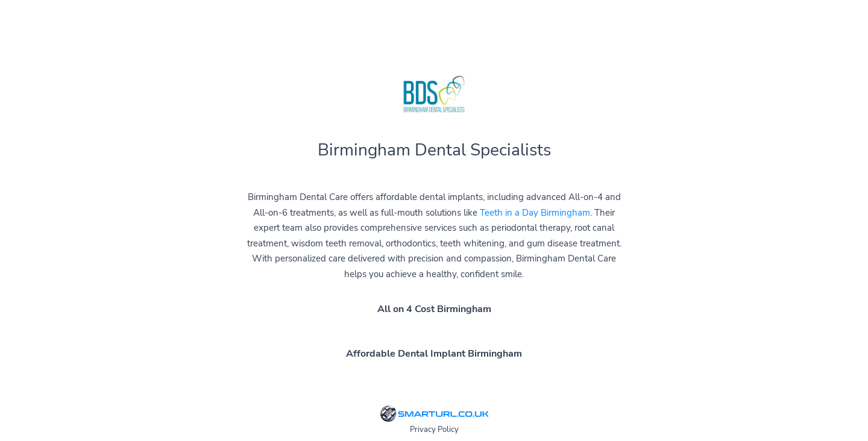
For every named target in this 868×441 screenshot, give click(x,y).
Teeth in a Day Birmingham (535, 213)
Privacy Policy (434, 430)
